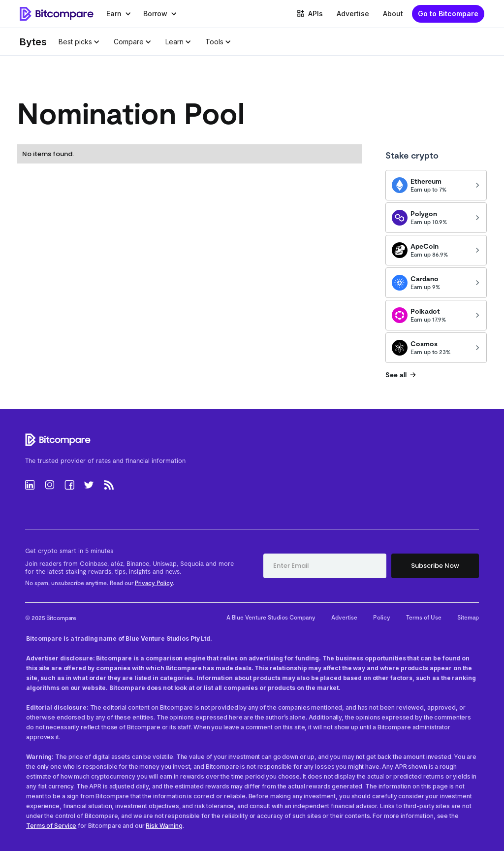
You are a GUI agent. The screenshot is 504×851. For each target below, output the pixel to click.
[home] (57, 14)
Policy (382, 617)
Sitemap (468, 617)
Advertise (353, 14)
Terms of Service (51, 826)
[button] (119, 14)
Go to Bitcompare (448, 14)
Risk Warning (164, 826)
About (393, 14)
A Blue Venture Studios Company (271, 617)
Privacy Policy (154, 583)
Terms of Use (424, 617)
